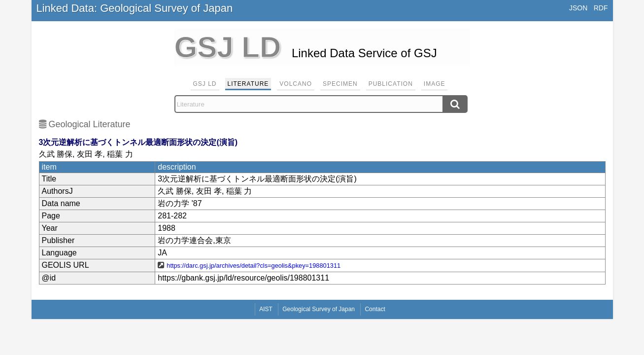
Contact (375, 309)
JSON (578, 8)
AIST (266, 309)
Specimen (340, 84)
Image (435, 84)
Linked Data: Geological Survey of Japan (135, 8)
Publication (391, 84)
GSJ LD (205, 84)
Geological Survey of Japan (319, 309)
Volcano (296, 84)
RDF (601, 8)
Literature (248, 84)
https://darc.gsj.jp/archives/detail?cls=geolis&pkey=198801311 (254, 266)
